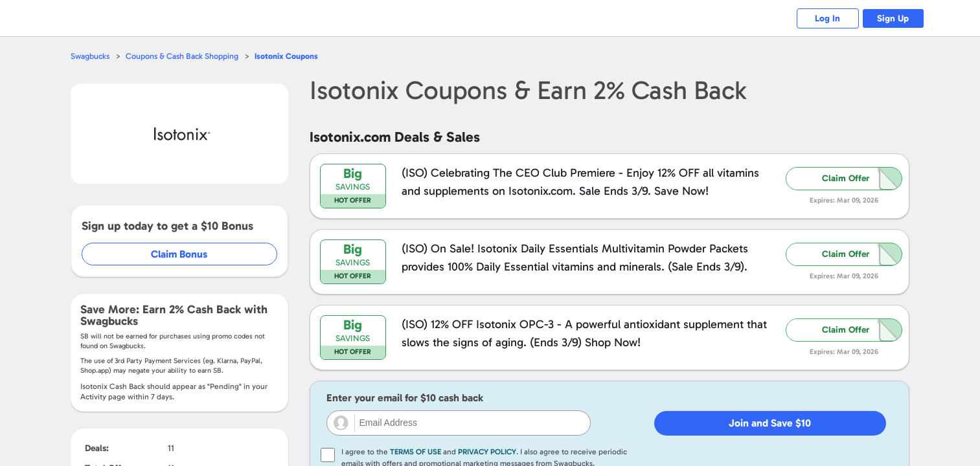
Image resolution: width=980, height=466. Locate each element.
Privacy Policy (487, 452)
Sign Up (892, 18)
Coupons (290, 56)
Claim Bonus (180, 254)
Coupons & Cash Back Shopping (184, 56)
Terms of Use (416, 452)
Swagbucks (91, 56)
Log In (824, 18)
